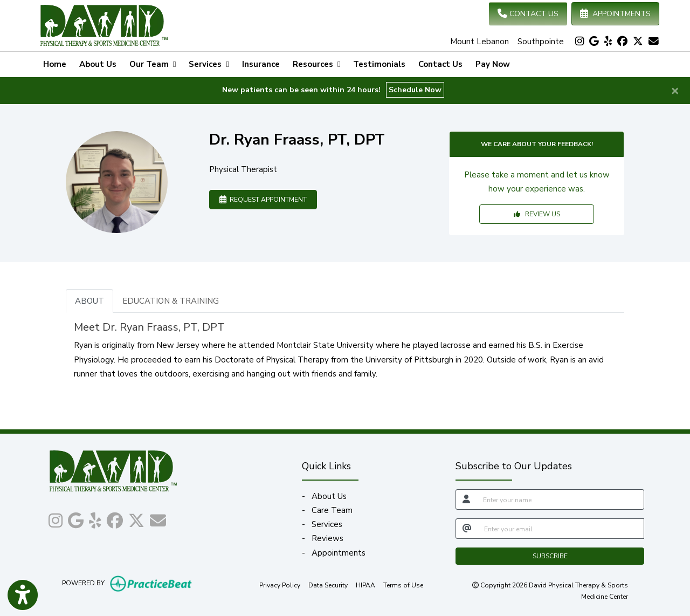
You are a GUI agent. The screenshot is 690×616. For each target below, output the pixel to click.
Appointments (339, 553)
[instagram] (579, 42)
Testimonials (379, 64)
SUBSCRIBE (550, 556)
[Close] (675, 90)
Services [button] (209, 64)
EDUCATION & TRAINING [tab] (171, 301)
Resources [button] (316, 64)
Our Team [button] (153, 64)
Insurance (261, 64)
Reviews (327, 538)
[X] (638, 42)
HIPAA (365, 585)
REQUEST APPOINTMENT (263, 200)
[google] (594, 42)
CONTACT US (528, 14)
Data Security (328, 585)
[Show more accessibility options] (23, 596)
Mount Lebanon (479, 42)
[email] (561, 529)
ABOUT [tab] (89, 301)
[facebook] (622, 42)
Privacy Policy (280, 585)
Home (55, 64)
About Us (98, 64)
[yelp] (608, 42)
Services (327, 524)
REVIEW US (537, 214)
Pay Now (496, 63)
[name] (560, 499)
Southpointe (541, 42)
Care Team (332, 510)
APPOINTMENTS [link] (615, 14)
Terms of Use (403, 585)
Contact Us (440, 64)
